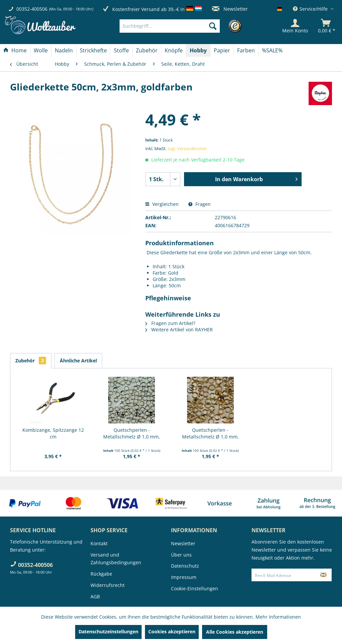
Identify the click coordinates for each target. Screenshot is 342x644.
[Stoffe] (121, 50)
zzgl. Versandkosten (187, 148)
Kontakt (99, 543)
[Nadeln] (64, 50)
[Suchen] (213, 26)
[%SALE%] (272, 50)
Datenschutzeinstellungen (108, 631)
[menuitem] (180, 26)
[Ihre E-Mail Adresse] (284, 575)
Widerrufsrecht (108, 585)
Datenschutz (185, 566)
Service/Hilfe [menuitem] (311, 9)
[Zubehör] (147, 50)
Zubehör (31, 361)
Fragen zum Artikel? (170, 323)
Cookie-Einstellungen (195, 588)
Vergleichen (162, 204)
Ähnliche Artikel (78, 361)
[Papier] (222, 50)
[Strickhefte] (93, 50)
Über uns (181, 555)
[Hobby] (198, 50)
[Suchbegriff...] (170, 26)
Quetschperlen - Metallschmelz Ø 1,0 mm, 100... (132, 433)
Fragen (200, 204)
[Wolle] (41, 50)
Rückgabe (101, 574)
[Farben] (246, 50)
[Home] (15, 50)
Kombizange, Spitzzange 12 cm (53, 433)
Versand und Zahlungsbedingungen (116, 559)
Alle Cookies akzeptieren (235, 632)
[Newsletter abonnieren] (324, 575)
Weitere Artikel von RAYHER (179, 330)
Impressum (184, 577)
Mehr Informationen (278, 617)
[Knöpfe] (174, 50)
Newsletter (230, 9)
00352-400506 (32, 9)
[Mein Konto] (295, 26)
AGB (95, 596)
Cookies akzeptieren (172, 631)
